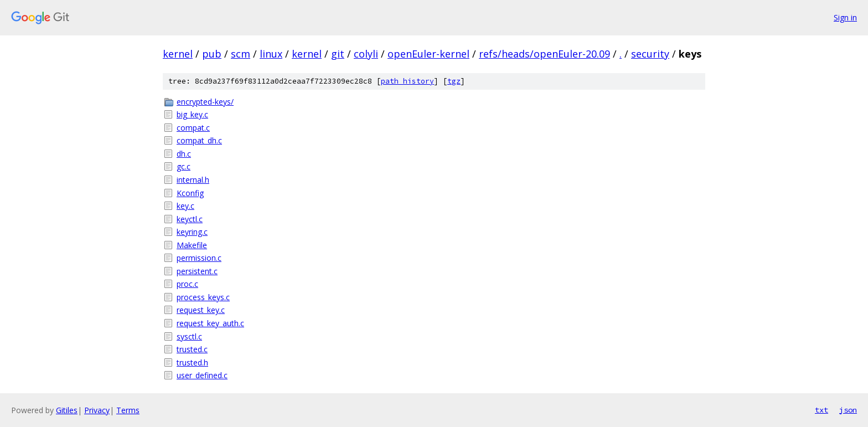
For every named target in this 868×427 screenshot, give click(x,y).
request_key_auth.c (210, 323)
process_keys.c (203, 297)
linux (271, 54)
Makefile (192, 245)
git (338, 54)
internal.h (193, 180)
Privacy (97, 410)
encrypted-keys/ (205, 102)
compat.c (193, 128)
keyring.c (192, 232)
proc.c (187, 284)
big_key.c (192, 114)
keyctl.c (190, 219)
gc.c (184, 166)
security (650, 54)
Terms (128, 410)
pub (212, 54)
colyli (366, 54)
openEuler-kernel (428, 54)
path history (407, 81)
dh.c (184, 154)
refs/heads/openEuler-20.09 (544, 54)
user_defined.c (202, 375)
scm (241, 54)
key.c (185, 206)
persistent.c (197, 271)
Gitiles (67, 410)
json (848, 410)
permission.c (199, 258)
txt (821, 410)
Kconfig (190, 193)
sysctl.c (189, 336)
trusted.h (192, 362)
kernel (178, 54)
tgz (454, 81)
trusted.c (192, 349)
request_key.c (201, 310)
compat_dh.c (199, 140)
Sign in (845, 17)
